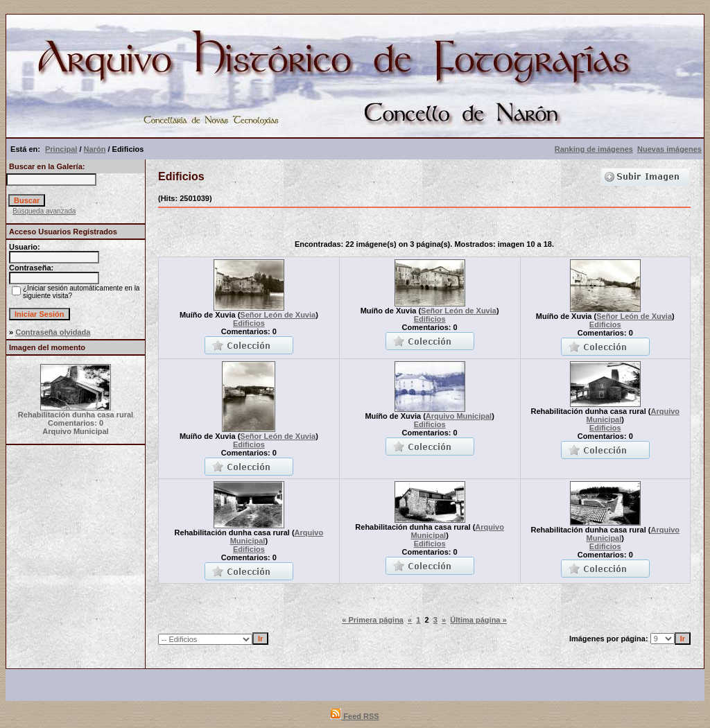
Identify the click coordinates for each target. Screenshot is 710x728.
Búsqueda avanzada (44, 211)
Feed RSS (355, 716)
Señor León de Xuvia (278, 315)
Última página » (478, 620)
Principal (61, 149)
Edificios (249, 323)
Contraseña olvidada (53, 332)
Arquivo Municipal (459, 416)
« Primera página (373, 620)
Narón (95, 149)
